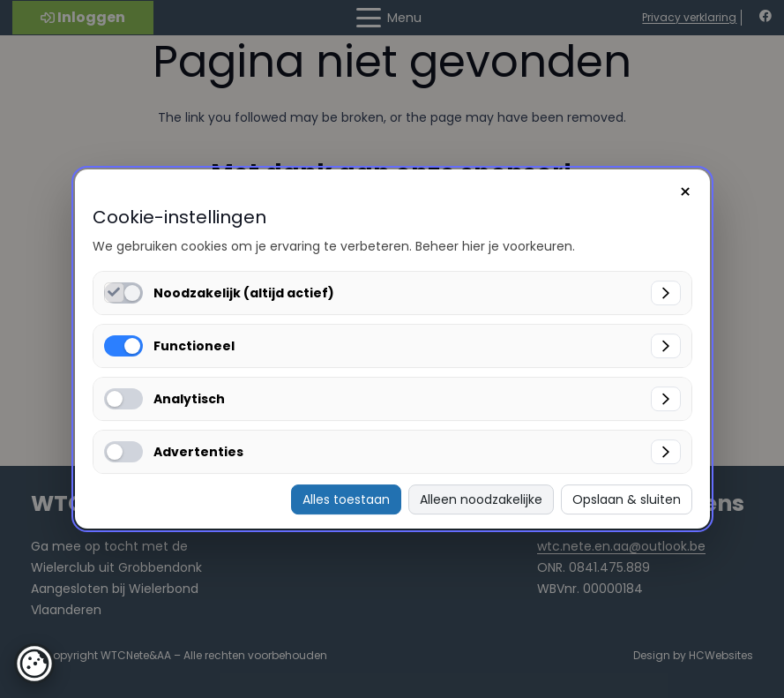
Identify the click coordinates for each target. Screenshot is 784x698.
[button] (34, 664)
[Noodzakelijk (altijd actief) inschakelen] (114, 293)
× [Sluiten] (685, 192)
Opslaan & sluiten (627, 499)
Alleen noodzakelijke (481, 499)
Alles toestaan (346, 499)
